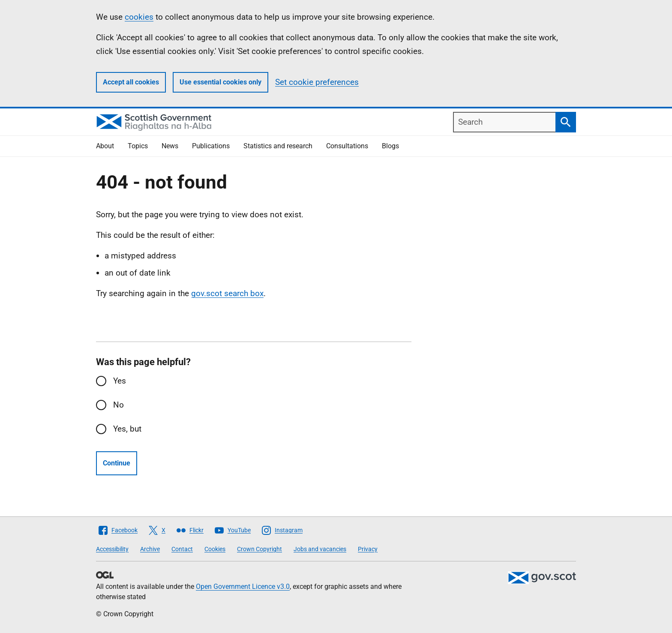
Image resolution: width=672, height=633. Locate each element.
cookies (139, 17)
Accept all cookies (131, 82)
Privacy (368, 549)
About (105, 146)
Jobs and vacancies (320, 549)
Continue (117, 463)
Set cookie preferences (317, 82)
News (170, 146)
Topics (138, 146)
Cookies (215, 549)
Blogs (390, 146)
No (118, 405)
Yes (120, 381)
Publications (211, 146)
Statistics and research (278, 146)
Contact (182, 549)
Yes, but (127, 429)
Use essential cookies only (220, 82)
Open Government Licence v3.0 (243, 586)
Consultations (347, 146)
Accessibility (112, 549)
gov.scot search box (227, 293)
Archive (150, 549)
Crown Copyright (259, 549)
